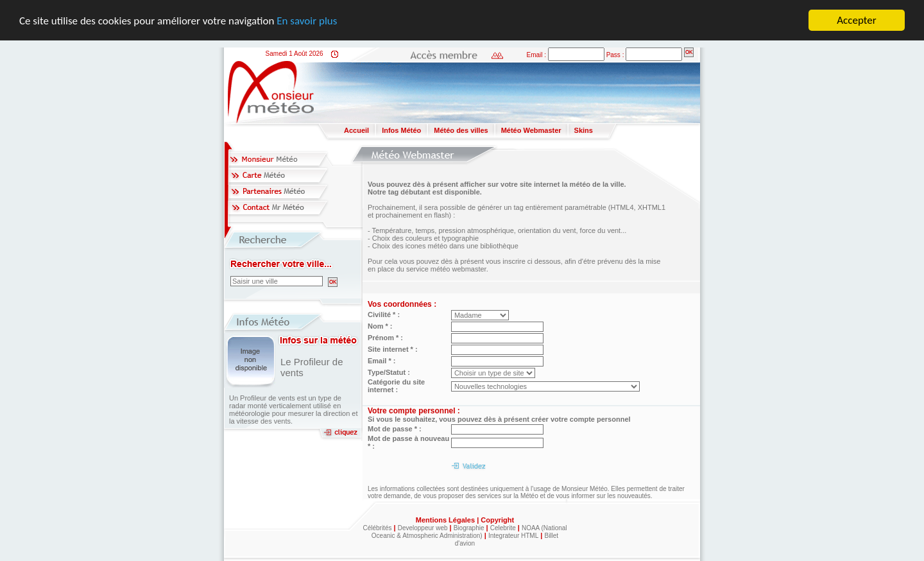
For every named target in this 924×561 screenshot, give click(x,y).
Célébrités (377, 528)
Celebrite (503, 528)
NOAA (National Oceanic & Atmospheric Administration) (469, 532)
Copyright (497, 520)
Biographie (469, 528)
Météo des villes (461, 130)
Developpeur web (423, 528)
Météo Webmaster (531, 130)
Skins (584, 130)
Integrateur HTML (513, 536)
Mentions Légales (446, 520)
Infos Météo (401, 130)
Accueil (356, 130)
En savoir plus (307, 20)
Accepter (856, 20)
